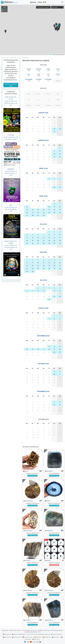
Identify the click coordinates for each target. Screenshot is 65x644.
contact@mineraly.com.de (44, 634)
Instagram (22, 634)
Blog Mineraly (7, 634)
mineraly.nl (56, 637)
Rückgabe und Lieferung (44, 630)
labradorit (49, 471)
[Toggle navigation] (62, 2)
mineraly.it (38, 637)
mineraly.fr (7, 637)
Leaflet (50, 55)
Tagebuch (26, 58)
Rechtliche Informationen (15, 630)
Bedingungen (5, 630)
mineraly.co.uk (16, 637)
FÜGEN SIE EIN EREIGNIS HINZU (11, 85)
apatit (48, 560)
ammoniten (28, 501)
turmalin (27, 560)
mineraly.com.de (28, 637)
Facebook (15, 634)
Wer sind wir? (34, 630)
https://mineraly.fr (58, 634)
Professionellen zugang (57, 630)
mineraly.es (47, 637)
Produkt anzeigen (33, 476)
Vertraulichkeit (26, 630)
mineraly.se (36, 639)
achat (47, 501)
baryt (26, 471)
